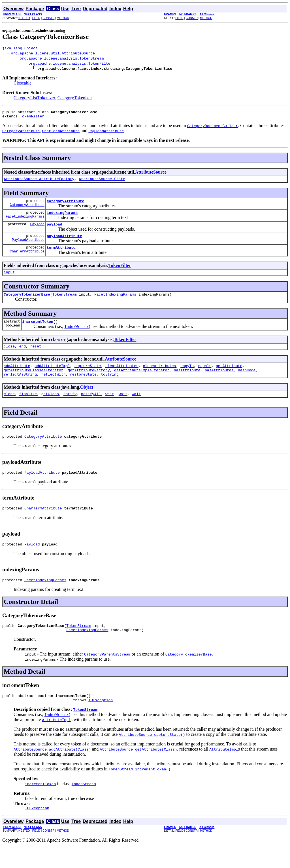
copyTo (187, 378)
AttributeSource (151, 175)
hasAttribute (187, 383)
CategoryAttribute (27, 210)
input (9, 281)
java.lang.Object (20, 49)
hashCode (247, 383)
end (23, 357)
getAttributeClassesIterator (34, 383)
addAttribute (17, 378)
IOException (101, 722)
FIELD (36, 18)
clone (9, 408)
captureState (88, 378)
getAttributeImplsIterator (142, 383)
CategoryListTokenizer (34, 99)
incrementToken (38, 332)
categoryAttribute (66, 205)
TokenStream (65, 304)
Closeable (23, 84)
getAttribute (229, 378)
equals (205, 378)
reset (36, 357)
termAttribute (61, 255)
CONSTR (48, 18)
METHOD (63, 18)
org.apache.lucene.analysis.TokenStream (62, 59)
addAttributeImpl (52, 378)
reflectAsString (20, 388)
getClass (50, 408)
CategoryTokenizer (75, 99)
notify (70, 408)
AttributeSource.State (102, 182)
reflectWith (54, 388)
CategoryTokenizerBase (27, 304)
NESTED (24, 18)
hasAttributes (219, 383)
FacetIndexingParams (25, 222)
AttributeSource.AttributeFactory (39, 182)
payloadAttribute (64, 243)
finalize (28, 408)
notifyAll (91, 408)
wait (110, 408)
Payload (37, 230)
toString (110, 388)
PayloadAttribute (28, 247)
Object (87, 401)
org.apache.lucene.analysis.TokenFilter (71, 64)
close (9, 357)
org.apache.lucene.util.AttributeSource (53, 54)
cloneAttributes (159, 378)
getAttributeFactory (89, 383)
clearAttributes (122, 378)
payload (55, 230)
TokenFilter (32, 119)
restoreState (83, 388)
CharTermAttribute (27, 260)
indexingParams (62, 218)
